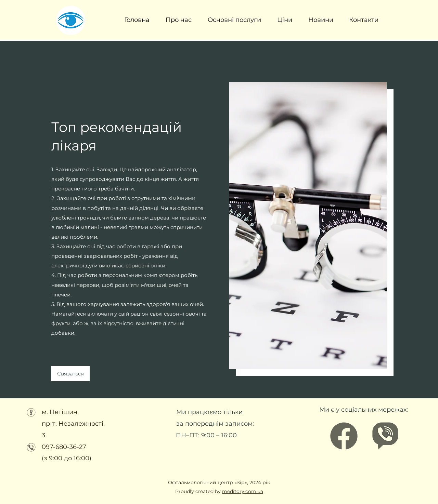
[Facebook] (344, 436)
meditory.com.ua (243, 491)
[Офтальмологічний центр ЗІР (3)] (385, 436)
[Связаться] (70, 374)
